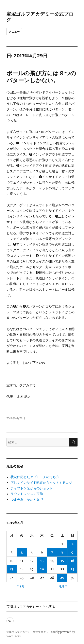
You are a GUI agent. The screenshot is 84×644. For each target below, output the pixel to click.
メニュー (14, 32)
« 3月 (21, 586)
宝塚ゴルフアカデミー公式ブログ (26, 632)
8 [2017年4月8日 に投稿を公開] (62, 552)
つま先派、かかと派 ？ (27, 499)
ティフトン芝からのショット (32, 488)
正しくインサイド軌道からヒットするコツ (41, 482)
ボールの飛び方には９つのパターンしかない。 (41, 77)
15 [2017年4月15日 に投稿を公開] (62, 561)
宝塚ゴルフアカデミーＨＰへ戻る (31, 607)
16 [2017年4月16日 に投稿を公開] (72, 561)
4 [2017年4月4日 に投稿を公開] (22, 552)
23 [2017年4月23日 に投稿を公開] (72, 569)
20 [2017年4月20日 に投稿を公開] (42, 569)
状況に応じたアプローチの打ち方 (35, 477)
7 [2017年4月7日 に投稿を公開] (52, 552)
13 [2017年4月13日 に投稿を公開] (42, 561)
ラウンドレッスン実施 (27, 494)
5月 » (63, 586)
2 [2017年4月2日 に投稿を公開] (72, 544)
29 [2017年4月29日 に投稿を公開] (62, 578)
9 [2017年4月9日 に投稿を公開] (72, 552)
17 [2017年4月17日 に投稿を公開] (12, 569)
